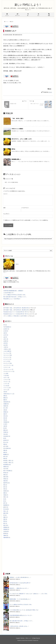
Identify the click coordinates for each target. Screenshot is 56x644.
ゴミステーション (8, 369)
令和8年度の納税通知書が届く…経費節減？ (13, 291)
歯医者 (6, 467)
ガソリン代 (7, 361)
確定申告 (7, 483)
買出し (6, 511)
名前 (4, 208)
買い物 (6, 509)
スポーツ (6, 378)
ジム (6, 373)
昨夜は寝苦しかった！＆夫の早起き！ (12, 299)
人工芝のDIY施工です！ (9, 293)
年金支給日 (7, 436)
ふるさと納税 (7, 351)
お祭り (6, 339)
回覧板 (6, 412)
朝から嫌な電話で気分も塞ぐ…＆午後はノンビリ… (15, 297)
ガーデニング (8, 363)
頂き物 (6, 531)
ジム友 (6, 375)
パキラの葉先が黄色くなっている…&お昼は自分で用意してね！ (24, 610)
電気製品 (6, 527)
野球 (5, 521)
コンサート (7, 367)
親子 (5, 503)
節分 (5, 487)
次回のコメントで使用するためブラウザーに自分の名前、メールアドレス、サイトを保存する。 (27, 220)
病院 (6, 477)
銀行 (5, 523)
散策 (5, 452)
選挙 (5, 519)
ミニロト (6, 384)
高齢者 (6, 535)
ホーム (7, 22)
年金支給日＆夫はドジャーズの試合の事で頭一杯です (16, 312)
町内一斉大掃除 (8, 471)
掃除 (5, 450)
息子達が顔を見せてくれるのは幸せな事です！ (20, 583)
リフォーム (7, 388)
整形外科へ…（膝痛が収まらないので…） (19, 588)
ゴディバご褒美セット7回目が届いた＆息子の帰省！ (15, 316)
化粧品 (6, 406)
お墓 (5, 333)
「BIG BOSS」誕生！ (18, 118)
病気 (6, 475)
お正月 (6, 335)
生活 (6, 469)
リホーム (6, 390)
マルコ (50, 92)
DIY (5, 325)
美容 (5, 489)
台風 (5, 410)
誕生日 (6, 507)
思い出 (6, 442)
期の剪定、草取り (8, 461)
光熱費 (6, 404)
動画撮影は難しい (16, 159)
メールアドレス (25, 208)
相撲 (6, 481)
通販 (6, 517)
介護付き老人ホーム (9, 394)
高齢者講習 (7, 537)
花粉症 (6, 495)
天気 (5, 420)
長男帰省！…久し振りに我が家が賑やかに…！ (20, 577)
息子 (6, 446)
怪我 (5, 444)
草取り (6, 497)
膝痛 (5, 493)
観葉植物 (6, 505)
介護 (5, 392)
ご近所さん (7, 349)
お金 (6, 345)
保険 (5, 396)
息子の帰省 (7, 448)
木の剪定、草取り (8, 463)
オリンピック (7, 357)
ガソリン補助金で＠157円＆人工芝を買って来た (14, 295)
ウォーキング (7, 353)
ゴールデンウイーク (9, 371)
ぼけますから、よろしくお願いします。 (22, 139)
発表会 (6, 479)
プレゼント (7, 382)
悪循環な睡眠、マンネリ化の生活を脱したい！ (20, 599)
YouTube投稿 (7, 327)
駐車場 (6, 533)
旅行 (6, 456)
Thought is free (35, 640)
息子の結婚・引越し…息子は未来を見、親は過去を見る (16, 308)
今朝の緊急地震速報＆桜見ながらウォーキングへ (21, 615)
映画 (5, 459)
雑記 (6, 525)
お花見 (6, 341)
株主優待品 (7, 465)
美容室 (6, 491)
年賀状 (6, 432)
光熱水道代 (7, 402)
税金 (5, 485)
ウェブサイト (6, 214)
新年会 (13, 149)
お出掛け (6, 329)
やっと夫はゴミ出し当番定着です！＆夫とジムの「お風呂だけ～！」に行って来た (29, 594)
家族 (6, 430)
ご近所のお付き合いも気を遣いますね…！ (19, 626)
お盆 (5, 337)
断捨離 (6, 454)
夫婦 (5, 426)
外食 (6, 416)
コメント (5, 194)
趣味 (12, 22)
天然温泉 (6, 422)
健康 (6, 398)
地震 (5, 414)
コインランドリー (8, 365)
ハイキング (7, 380)
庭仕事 (6, 440)
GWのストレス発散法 (17, 129)
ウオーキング (8, 355)
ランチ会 (6, 386)
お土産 (6, 331)
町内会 (6, 473)
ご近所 (6, 347)
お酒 (6, 343)
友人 (6, 408)
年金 (6, 434)
